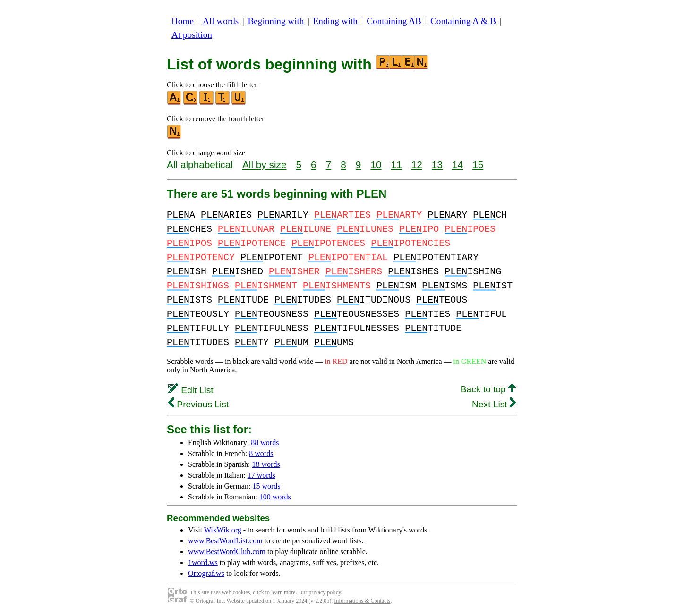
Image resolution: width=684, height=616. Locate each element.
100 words (275, 497)
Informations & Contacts (362, 601)
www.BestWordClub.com (227, 552)
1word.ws (203, 562)
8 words (261, 453)
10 (376, 165)
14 (457, 165)
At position (192, 35)
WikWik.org (223, 530)
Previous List (198, 404)
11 (397, 165)
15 (478, 165)
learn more (283, 592)
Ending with (335, 21)
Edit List (191, 390)
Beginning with (276, 21)
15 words (266, 486)
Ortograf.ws (206, 573)
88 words (265, 443)
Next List (494, 404)
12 (417, 165)
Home (183, 21)
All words (221, 21)
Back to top (488, 389)
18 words (266, 464)
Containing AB (394, 21)
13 (437, 165)
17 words (261, 475)
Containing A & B (463, 21)
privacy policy (325, 592)
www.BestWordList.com (225, 541)
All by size (265, 165)
